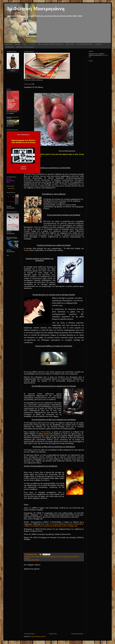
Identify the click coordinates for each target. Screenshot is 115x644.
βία (33, 557)
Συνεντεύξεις (32, 44)
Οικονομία (17, 44)
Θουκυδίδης (46, 432)
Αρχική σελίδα (9, 44)
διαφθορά (37, 557)
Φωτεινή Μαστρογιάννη (66, 557)
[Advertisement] (54, 619)
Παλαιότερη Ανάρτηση (77, 634)
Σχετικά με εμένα (70, 44)
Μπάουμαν (53, 557)
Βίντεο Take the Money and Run (85, 44)
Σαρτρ (26, 250)
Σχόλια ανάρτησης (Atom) (38, 636)
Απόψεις (25, 44)
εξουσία (42, 557)
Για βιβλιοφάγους (10, 47)
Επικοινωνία (98, 44)
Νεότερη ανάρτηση (29, 634)
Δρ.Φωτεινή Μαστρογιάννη (35, 8)
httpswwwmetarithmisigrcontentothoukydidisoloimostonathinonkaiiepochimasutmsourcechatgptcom (54, 525)
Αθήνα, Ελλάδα (35, 560)
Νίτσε (58, 557)
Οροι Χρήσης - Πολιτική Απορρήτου (25, 47)
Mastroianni (11, 189)
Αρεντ (30, 557)
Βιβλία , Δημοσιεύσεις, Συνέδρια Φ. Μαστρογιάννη (51, 44)
